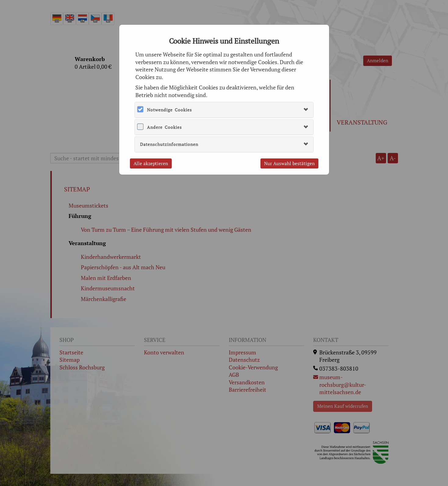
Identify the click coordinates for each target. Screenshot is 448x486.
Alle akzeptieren (151, 163)
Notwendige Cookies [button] (169, 110)
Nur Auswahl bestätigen (289, 163)
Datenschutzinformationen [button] (169, 144)
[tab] (224, 110)
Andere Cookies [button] (164, 127)
